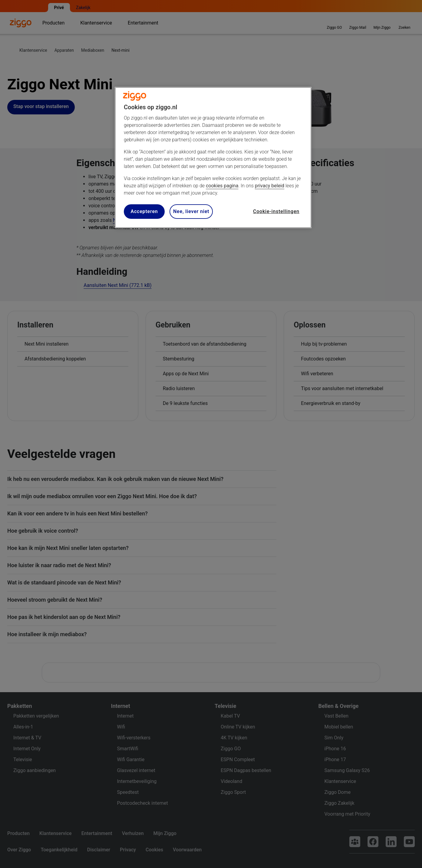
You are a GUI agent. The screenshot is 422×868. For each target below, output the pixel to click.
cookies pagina (222, 186)
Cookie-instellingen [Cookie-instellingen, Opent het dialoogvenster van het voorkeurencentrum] (276, 211)
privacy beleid (270, 186)
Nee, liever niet (191, 211)
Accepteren (144, 211)
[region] (213, 158)
